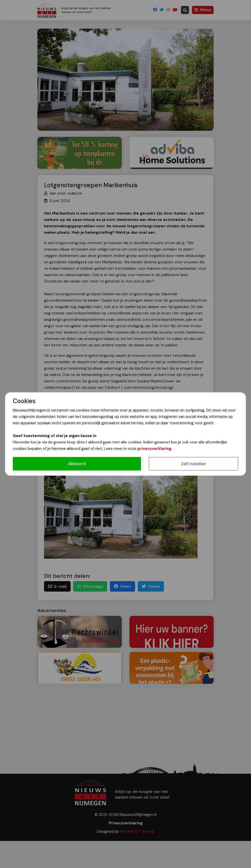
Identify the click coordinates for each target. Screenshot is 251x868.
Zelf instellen (194, 464)
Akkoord (77, 464)
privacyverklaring (154, 449)
